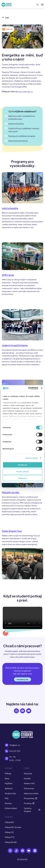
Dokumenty (29, 788)
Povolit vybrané (23, 472)
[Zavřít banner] (42, 388)
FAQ (7, 798)
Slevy (7, 778)
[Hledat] (38, 5)
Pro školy (29, 803)
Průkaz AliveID (11, 842)
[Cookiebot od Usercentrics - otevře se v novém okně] (29, 388)
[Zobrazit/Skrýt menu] (42, 5)
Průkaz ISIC (10, 822)
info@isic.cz (15, 745)
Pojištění (8, 783)
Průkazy (8, 773)
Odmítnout (23, 478)
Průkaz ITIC (9, 832)
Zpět (5, 17)
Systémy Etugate (32, 810)
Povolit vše (22, 465)
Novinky (8, 803)
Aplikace (9, 788)
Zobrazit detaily (31, 458)
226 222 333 (15, 751)
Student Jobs (10, 793)
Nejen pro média (31, 793)
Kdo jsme (28, 773)
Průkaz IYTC (10, 837)
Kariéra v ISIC (29, 783)
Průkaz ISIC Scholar (13, 827)
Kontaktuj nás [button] (22, 679)
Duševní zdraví (11, 808)
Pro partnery (30, 798)
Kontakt (27, 778)
